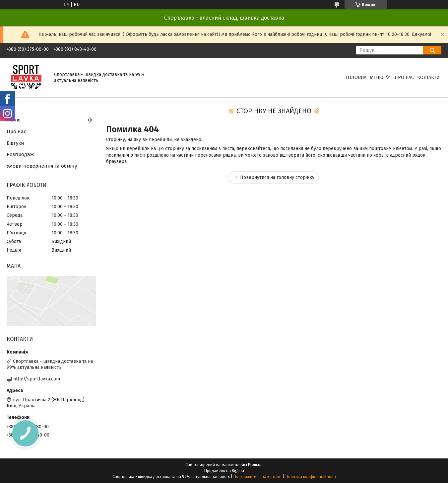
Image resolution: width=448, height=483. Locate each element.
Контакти (428, 78)
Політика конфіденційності (311, 477)
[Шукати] (432, 50)
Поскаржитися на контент (258, 477)
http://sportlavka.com (37, 379)
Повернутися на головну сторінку (277, 177)
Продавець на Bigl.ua (224, 471)
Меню (377, 78)
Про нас (404, 78)
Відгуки (15, 143)
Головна (356, 78)
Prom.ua (255, 465)
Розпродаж (20, 154)
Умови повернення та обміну (42, 166)
